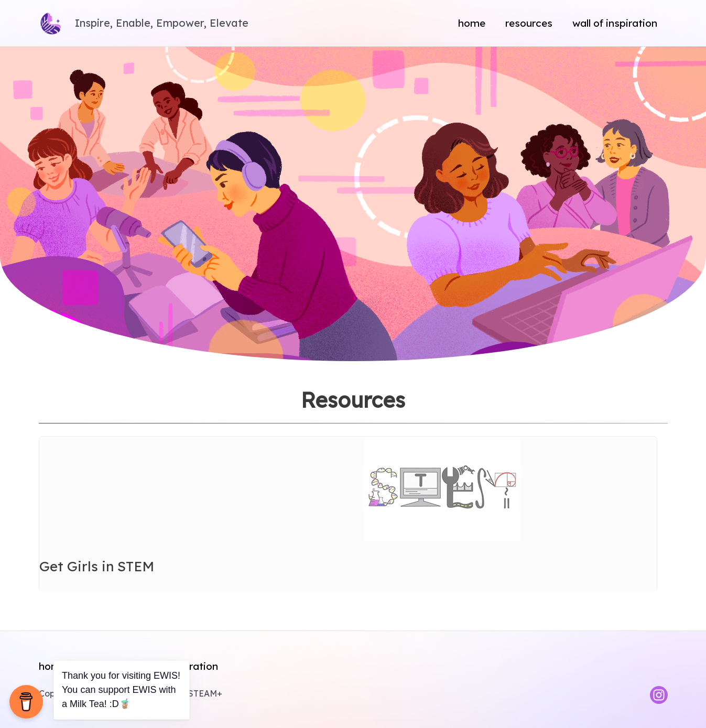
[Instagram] (659, 695)
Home (472, 23)
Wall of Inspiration (615, 23)
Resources (529, 23)
